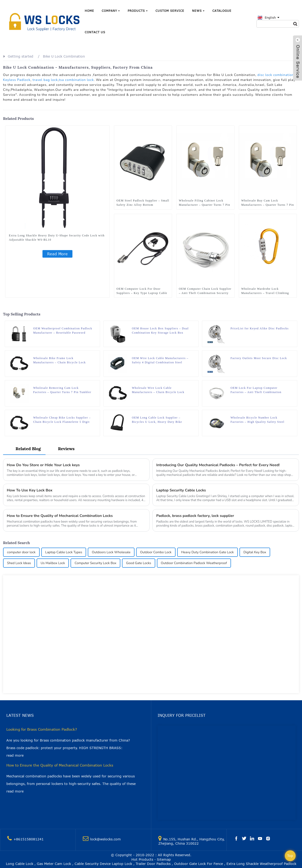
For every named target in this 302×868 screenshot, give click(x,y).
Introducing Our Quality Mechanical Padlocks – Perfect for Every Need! (218, 465)
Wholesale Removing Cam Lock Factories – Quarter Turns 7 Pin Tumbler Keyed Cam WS (62, 390)
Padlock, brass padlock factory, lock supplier (195, 516)
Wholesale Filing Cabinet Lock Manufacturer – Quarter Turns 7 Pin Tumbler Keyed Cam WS (204, 203)
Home (89, 11)
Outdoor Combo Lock (156, 552)
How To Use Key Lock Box (30, 490)
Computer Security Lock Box (95, 563)
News (198, 11)
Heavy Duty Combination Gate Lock (208, 552)
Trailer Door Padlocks (153, 864)
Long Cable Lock (20, 864)
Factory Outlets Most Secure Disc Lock (259, 358)
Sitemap (164, 859)
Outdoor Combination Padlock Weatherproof (194, 563)
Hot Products (142, 859)
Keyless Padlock (17, 80)
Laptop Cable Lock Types (64, 552)
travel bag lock (45, 80)
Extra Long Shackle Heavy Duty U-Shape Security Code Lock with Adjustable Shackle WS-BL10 (57, 238)
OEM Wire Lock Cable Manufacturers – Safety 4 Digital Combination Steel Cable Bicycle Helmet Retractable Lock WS (160, 361)
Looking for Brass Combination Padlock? (42, 729)
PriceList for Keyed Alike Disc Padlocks (260, 328)
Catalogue (222, 11)
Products (138, 11)
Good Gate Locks (138, 563)
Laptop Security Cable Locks (181, 490)
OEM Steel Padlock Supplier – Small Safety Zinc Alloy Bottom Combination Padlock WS (143, 203)
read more (15, 755)
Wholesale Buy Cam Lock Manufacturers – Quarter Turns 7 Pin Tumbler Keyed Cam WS (268, 203)
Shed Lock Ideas (19, 563)
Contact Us (95, 32)
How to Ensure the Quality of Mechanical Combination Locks (60, 516)
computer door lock (21, 552)
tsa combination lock (76, 80)
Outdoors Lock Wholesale (111, 552)
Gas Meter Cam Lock (54, 864)
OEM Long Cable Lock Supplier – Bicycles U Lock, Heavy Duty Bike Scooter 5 (157, 420)
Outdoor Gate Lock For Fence (199, 864)
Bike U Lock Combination (64, 56)
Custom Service (170, 11)
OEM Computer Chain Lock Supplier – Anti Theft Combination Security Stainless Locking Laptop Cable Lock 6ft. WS (205, 291)
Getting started (21, 56)
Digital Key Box (255, 552)
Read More (57, 254)
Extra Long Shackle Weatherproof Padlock (261, 864)
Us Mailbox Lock (53, 563)
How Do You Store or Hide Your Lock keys (43, 465)
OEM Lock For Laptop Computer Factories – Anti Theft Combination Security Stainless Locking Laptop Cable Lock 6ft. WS (260, 390)
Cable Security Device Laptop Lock (103, 864)
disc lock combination (276, 75)
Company (111, 11)
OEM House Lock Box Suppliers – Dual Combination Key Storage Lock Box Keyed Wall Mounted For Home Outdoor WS (161, 331)
